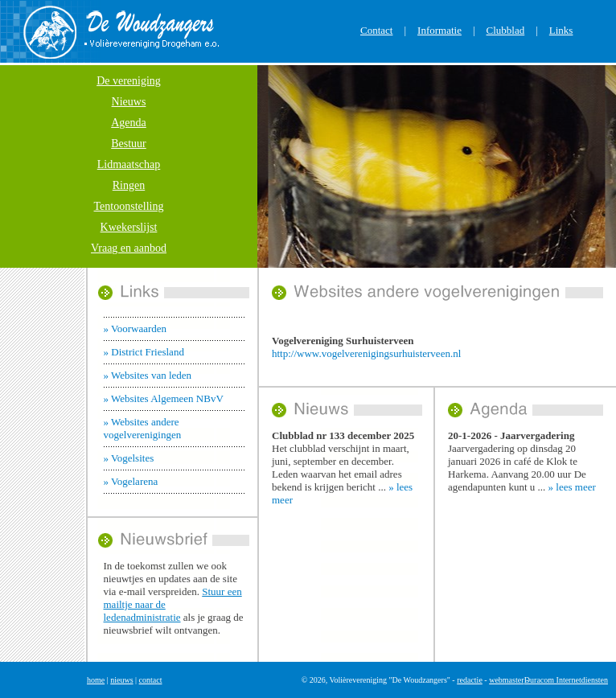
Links (561, 30)
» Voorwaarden (136, 328)
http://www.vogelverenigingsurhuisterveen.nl (366, 353)
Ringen (129, 185)
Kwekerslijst (129, 227)
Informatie (439, 30)
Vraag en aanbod (129, 248)
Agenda (129, 123)
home (96, 680)
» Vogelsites (129, 458)
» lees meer (572, 487)
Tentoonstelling (129, 206)
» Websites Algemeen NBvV (164, 398)
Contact (376, 30)
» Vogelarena (131, 481)
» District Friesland (144, 352)
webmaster (506, 680)
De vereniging (129, 81)
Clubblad (506, 30)
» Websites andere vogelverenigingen (143, 428)
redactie (470, 680)
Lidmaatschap (129, 164)
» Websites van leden (148, 375)
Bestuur (129, 144)
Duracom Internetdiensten (566, 680)
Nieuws (129, 102)
